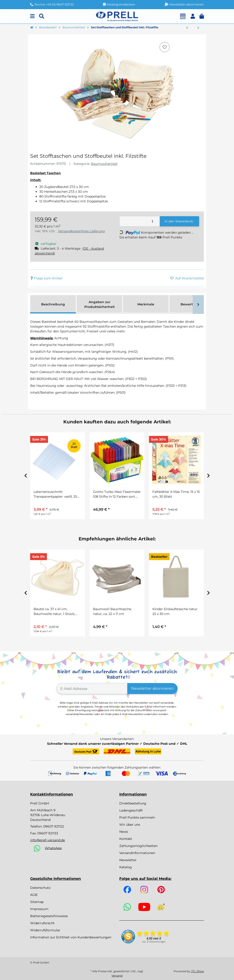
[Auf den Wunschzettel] (165, 47)
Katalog (126, 867)
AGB (34, 895)
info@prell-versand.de (48, 840)
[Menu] (32, 16)
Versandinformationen (137, 853)
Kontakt (126, 839)
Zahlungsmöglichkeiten (138, 846)
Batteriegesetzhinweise (49, 916)
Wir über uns (130, 825)
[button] (193, 16)
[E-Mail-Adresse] (92, 689)
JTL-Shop (197, 971)
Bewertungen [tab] (192, 304)
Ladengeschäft (131, 810)
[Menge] (140, 221)
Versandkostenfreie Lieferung (81, 231)
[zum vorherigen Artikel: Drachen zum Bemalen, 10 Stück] (187, 28)
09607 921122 (54, 826)
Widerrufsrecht (42, 923)
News (124, 832)
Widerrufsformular (45, 930)
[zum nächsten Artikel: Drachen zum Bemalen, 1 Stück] (198, 28)
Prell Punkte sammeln (137, 817)
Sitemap (37, 902)
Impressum (39, 909)
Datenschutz (40, 888)
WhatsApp (53, 848)
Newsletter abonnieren (152, 688)
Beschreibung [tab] (53, 304)
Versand (117, 976)
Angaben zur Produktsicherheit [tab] (100, 304)
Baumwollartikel (104, 164)
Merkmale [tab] (146, 304)
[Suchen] (42, 16)
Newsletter (128, 860)
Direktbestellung (133, 803)
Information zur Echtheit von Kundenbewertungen (71, 937)
